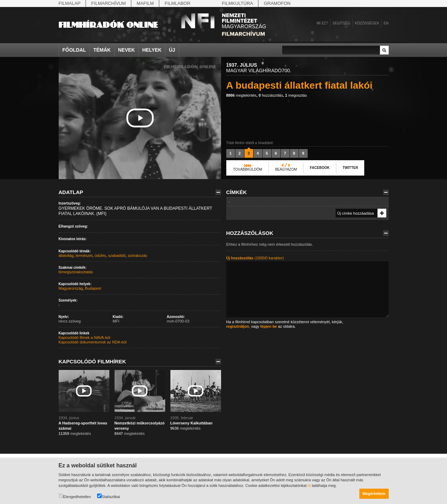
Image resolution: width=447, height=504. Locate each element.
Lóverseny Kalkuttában (192, 423)
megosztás (296, 95)
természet (84, 255)
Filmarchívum (108, 3)
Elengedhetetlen (75, 496)
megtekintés (241, 95)
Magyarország (71, 288)
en (386, 23)
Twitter (350, 168)
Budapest (93, 288)
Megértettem (374, 494)
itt (309, 486)
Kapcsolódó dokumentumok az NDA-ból (93, 342)
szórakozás (138, 255)
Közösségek (367, 23)
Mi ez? (322, 23)
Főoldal (74, 50)
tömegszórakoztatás (76, 272)
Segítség (341, 23)
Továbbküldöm (248, 169)
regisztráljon (238, 326)
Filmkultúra (237, 3)
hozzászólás (271, 95)
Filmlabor (177, 3)
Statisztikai (109, 496)
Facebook (320, 168)
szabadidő (117, 255)
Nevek (126, 50)
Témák (102, 50)
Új (172, 50)
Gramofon (277, 3)
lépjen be (269, 326)
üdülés (100, 255)
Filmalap (70, 3)
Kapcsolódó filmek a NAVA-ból (85, 338)
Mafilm (145, 3)
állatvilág (66, 255)
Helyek (152, 50)
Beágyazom (286, 169)
